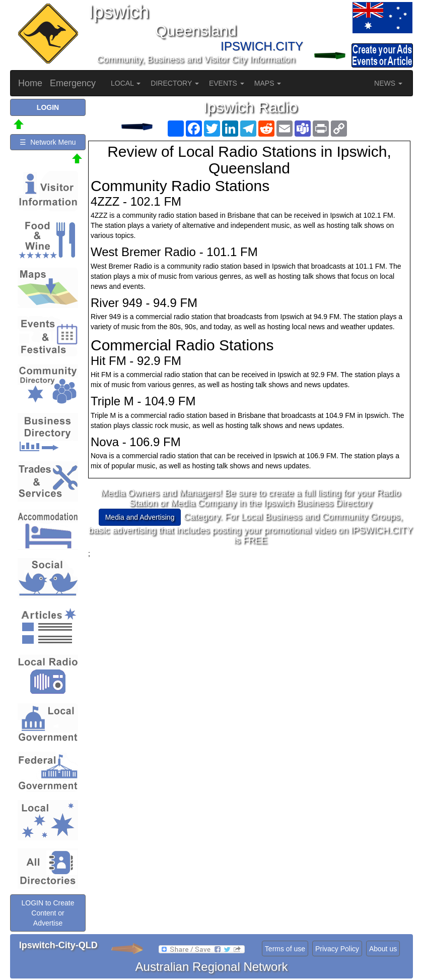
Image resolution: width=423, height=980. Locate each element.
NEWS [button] (388, 83)
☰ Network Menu (48, 142)
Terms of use (285, 949)
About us (383, 949)
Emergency (73, 83)
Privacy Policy (337, 949)
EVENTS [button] (227, 83)
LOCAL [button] (126, 83)
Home (30, 83)
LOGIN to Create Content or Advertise (48, 913)
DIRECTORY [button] (175, 83)
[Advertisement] (251, 629)
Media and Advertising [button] (140, 517)
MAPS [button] (268, 83)
